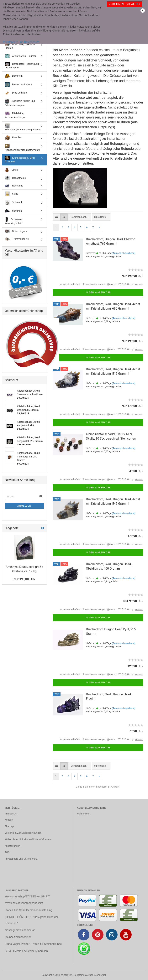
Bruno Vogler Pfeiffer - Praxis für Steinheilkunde (33, 944)
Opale (11, 170)
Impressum (11, 814)
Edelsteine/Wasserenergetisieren (23, 127)
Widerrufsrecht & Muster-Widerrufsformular (28, 839)
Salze (11, 194)
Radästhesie (15, 178)
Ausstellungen (12, 846)
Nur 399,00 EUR (24, 579)
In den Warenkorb (98, 292)
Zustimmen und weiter (125, 4)
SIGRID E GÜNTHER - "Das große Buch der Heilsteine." (31, 920)
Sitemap (9, 826)
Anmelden (24, 506)
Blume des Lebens (19, 85)
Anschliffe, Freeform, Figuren (20, 46)
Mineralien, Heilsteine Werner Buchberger (83, 975)
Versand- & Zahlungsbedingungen (23, 833)
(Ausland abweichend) (124, 253)
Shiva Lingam (16, 231)
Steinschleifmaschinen (18, 937)
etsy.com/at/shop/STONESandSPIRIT (27, 896)
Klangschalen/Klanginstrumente (22, 148)
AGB (7, 852)
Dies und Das (16, 93)
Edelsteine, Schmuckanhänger (15, 115)
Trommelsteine (17, 239)
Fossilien (13, 138)
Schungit (13, 211)
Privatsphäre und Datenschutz (21, 42)
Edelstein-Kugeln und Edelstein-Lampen (20, 103)
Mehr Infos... (84, 814)
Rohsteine (14, 186)
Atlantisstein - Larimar (20, 56)
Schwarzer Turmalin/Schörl (14, 221)
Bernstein (14, 76)
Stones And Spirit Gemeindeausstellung (28, 910)
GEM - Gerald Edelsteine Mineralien (26, 951)
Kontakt (9, 820)
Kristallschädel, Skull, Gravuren (20, 159)
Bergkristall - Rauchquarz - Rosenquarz (22, 66)
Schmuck (14, 203)
